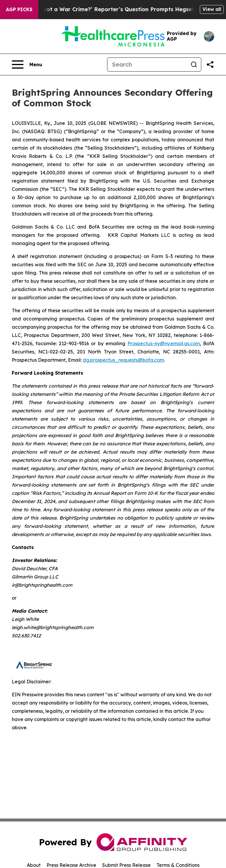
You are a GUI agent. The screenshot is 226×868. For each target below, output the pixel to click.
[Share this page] (210, 65)
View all (212, 9)
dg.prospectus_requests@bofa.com (123, 360)
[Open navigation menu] (27, 65)
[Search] (147, 65)
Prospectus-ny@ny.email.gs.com (164, 343)
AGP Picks (19, 9)
